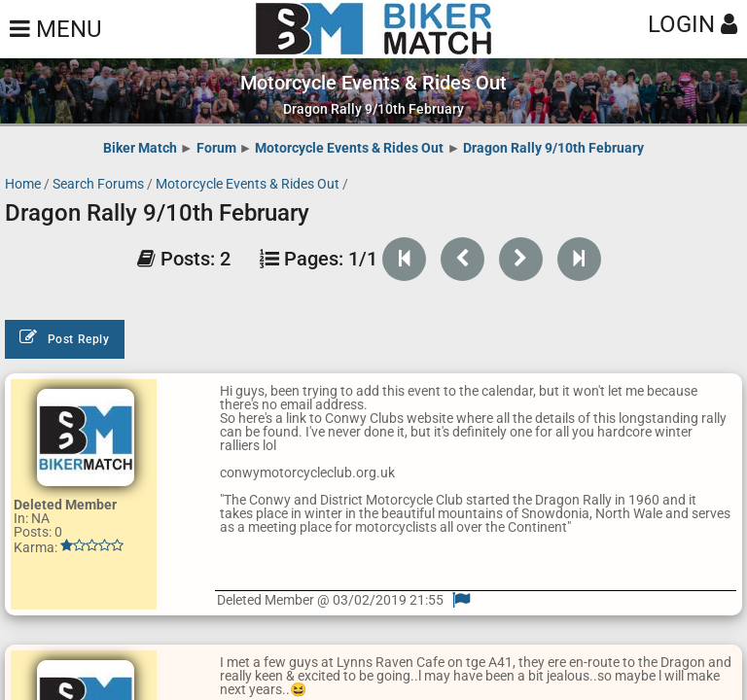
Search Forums (98, 184)
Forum (216, 148)
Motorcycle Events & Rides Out (349, 148)
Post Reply (65, 337)
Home (23, 184)
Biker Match (140, 148)
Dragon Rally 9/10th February (553, 148)
